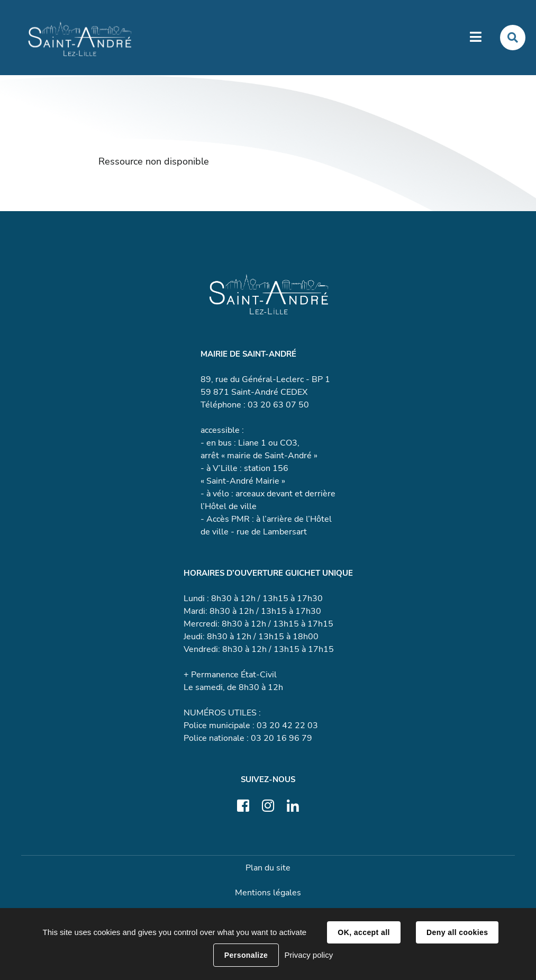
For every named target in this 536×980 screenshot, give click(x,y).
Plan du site (268, 868)
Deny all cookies (457, 932)
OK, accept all (364, 932)
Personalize (246, 955)
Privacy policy (308, 955)
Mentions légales (268, 893)
